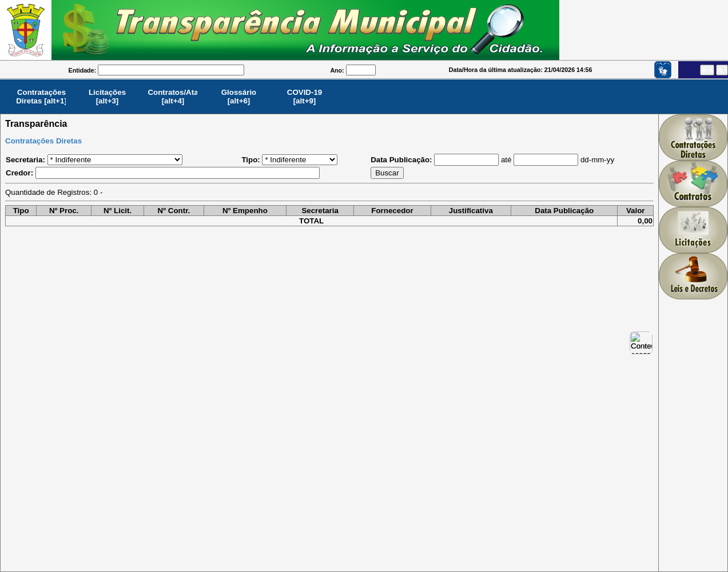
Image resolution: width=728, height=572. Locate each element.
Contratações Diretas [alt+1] (41, 97)
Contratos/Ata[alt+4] (173, 97)
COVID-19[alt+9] (305, 97)
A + (707, 70)
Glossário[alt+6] (239, 97)
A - (722, 70)
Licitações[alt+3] (107, 97)
